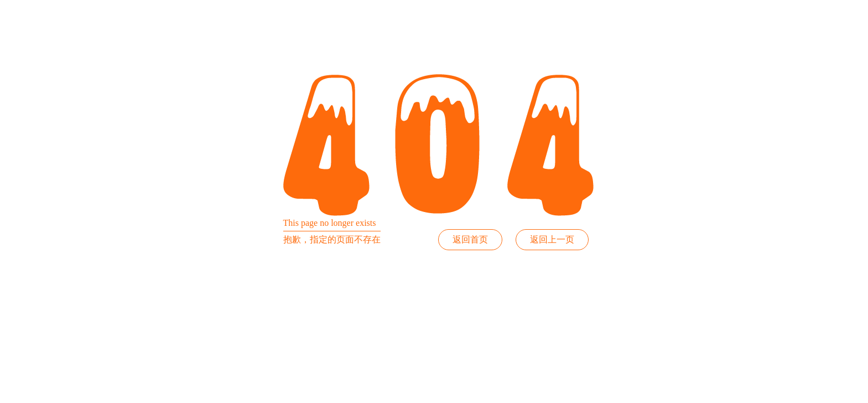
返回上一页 (552, 239)
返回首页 (470, 239)
